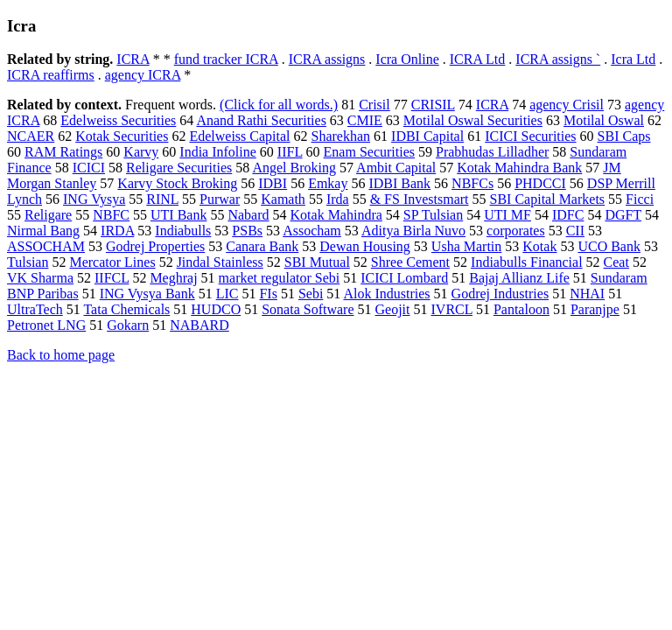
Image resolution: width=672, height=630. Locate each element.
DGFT (623, 215)
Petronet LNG (46, 325)
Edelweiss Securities (118, 120)
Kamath (283, 199)
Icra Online (407, 59)
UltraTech (35, 309)
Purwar (220, 199)
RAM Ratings (63, 152)
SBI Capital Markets (548, 199)
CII (575, 231)
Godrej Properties (155, 246)
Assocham (312, 231)
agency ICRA (143, 75)
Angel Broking (294, 168)
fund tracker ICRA (226, 59)
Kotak (539, 246)
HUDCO (216, 309)
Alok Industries (386, 294)
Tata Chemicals (126, 309)
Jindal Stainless (220, 262)
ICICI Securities (530, 136)
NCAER (31, 136)
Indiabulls (183, 231)
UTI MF (507, 215)
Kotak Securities (122, 136)
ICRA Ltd (478, 59)
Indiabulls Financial (527, 262)
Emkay (328, 183)
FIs (268, 294)
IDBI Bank (399, 183)
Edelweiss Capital (239, 136)
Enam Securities (369, 152)
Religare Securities (179, 168)
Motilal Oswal (604, 120)
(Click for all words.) (279, 105)
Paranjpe (595, 309)
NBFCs (472, 183)
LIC (227, 294)
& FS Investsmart (420, 199)
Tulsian (28, 262)
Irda (338, 199)
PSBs (247, 231)
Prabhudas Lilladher (492, 152)
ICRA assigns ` (558, 59)
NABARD (199, 325)
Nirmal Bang (43, 231)
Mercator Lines (112, 262)
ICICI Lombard (404, 278)
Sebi (311, 294)
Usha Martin (466, 246)
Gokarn (128, 325)
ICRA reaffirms (51, 75)
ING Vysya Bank (147, 294)
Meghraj (173, 278)
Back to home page (61, 355)
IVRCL (452, 309)
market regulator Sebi (280, 278)
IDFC (568, 215)
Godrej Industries (500, 294)
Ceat (616, 262)
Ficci (640, 199)
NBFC (111, 215)
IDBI (273, 183)
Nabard (248, 215)
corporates (516, 231)
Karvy (141, 152)
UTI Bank (178, 215)
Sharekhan (341, 136)
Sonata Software (308, 309)
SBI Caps (624, 136)
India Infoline (218, 152)
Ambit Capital (396, 168)
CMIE (365, 120)
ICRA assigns (327, 59)
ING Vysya (94, 199)
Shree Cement (410, 262)
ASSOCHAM (46, 246)
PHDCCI (540, 183)
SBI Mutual (317, 262)
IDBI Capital (427, 136)
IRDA (117, 231)
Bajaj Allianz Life (519, 278)
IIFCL (112, 278)
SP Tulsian (433, 215)
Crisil (374, 105)
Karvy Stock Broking (177, 183)
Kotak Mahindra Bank (519, 168)
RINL (162, 199)
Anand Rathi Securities (261, 120)
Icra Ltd (633, 59)
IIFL (290, 152)
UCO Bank (609, 246)
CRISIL (433, 105)
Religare (48, 215)
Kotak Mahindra (336, 215)
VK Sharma (40, 278)
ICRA (133, 59)
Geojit (393, 309)
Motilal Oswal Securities (473, 120)
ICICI (89, 168)
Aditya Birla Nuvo (413, 231)
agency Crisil (567, 105)
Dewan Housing (365, 246)
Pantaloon (521, 309)
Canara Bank (262, 246)
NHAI (587, 294)
